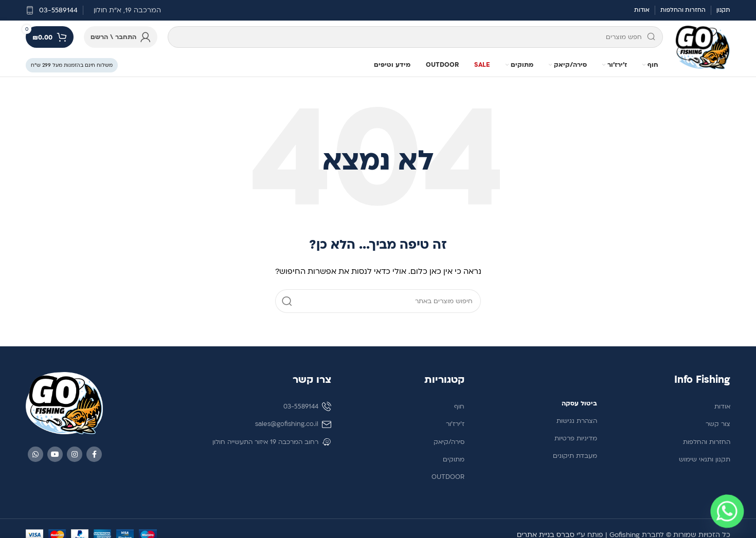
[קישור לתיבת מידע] (52, 10)
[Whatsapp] (727, 511)
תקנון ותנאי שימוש (705, 459)
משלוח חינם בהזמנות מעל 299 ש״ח (72, 65)
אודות (722, 406)
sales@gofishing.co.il (293, 424)
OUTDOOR (448, 477)
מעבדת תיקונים (575, 456)
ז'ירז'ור (455, 424)
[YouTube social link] (55, 454)
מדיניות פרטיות (576, 438)
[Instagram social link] (75, 454)
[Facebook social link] (94, 454)
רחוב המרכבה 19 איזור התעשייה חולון (272, 442)
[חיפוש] (415, 37)
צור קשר (718, 424)
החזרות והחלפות (707, 442)
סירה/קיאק (449, 442)
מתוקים (454, 459)
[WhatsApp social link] (35, 454)
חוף (459, 406)
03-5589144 (307, 406)
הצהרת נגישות (577, 421)
